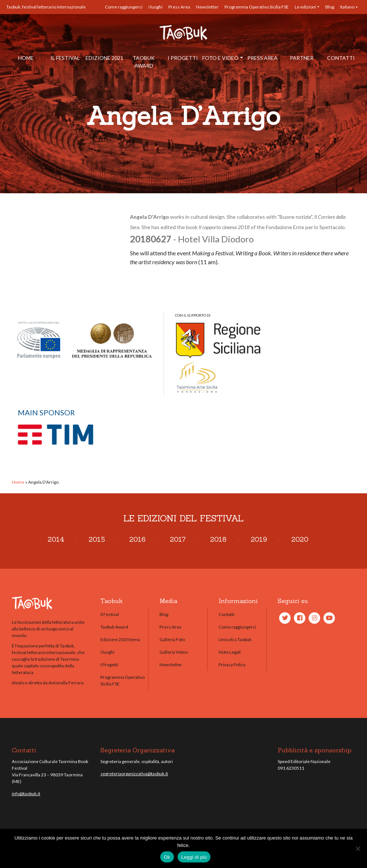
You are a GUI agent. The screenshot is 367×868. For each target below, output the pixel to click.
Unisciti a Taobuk (235, 639)
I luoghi (155, 7)
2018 (218, 539)
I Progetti (183, 58)
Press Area (179, 7)
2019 (259, 539)
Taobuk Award (144, 62)
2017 (178, 539)
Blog (330, 7)
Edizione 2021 (104, 58)
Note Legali (230, 652)
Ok (167, 857)
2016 (137, 539)
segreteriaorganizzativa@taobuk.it (134, 774)
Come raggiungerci (124, 7)
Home (26, 58)
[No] (358, 848)
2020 (300, 539)
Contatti (341, 58)
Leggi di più (194, 857)
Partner (302, 58)
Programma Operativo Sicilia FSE (257, 7)
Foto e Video (220, 58)
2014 (56, 539)
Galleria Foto (172, 639)
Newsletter (207, 7)
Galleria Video (174, 652)
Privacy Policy (232, 665)
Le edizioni (305, 7)
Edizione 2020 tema (120, 639)
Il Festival (65, 58)
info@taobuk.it (26, 794)
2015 (97, 539)
